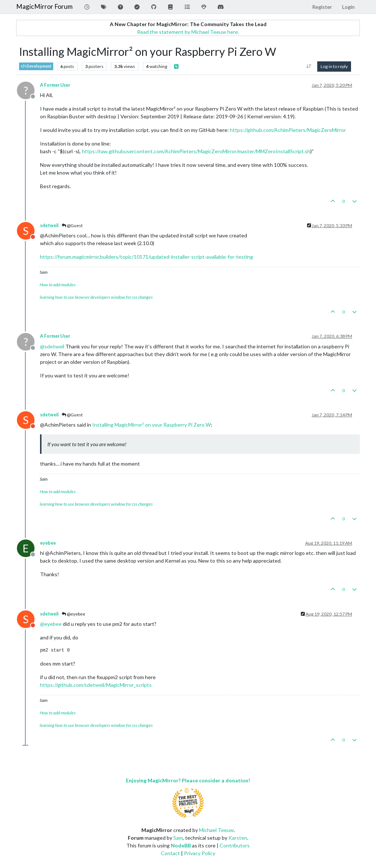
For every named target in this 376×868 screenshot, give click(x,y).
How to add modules (58, 285)
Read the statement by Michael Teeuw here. (188, 32)
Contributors (235, 845)
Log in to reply (334, 66)
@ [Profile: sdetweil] (52, 346)
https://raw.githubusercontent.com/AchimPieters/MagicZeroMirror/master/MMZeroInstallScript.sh (196, 151)
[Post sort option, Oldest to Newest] (309, 67)
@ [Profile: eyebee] (51, 624)
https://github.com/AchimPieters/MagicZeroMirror (288, 130)
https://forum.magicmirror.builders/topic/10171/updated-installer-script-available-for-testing (147, 257)
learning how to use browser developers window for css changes (96, 297)
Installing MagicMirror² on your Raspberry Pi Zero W (151, 425)
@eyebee (73, 614)
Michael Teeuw (216, 830)
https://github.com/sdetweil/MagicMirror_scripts (96, 685)
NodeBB (181, 845)
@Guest (72, 225)
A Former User (55, 85)
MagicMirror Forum (44, 6)
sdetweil (49, 225)
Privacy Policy (200, 853)
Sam (178, 838)
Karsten (238, 838)
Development (36, 66)
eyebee (48, 543)
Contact (170, 853)
